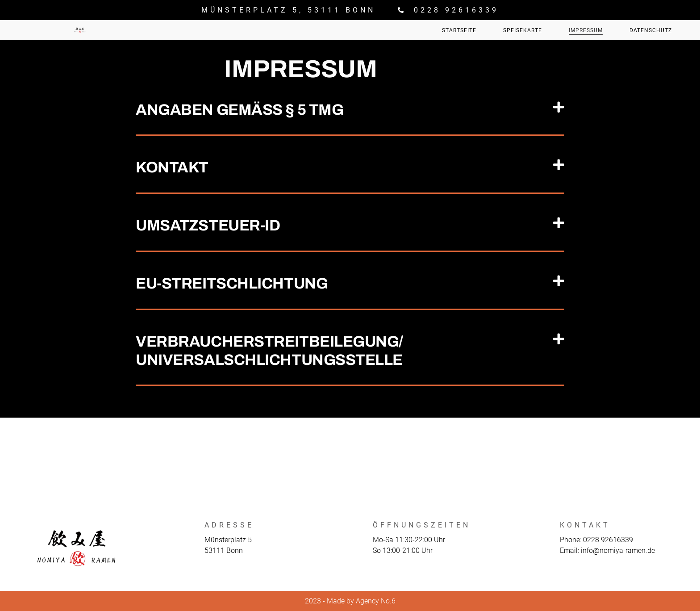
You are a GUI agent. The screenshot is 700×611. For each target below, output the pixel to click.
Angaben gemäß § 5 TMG (240, 110)
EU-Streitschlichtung (232, 283)
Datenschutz (651, 30)
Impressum (586, 30)
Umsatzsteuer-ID (208, 225)
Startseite (459, 30)
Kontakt (172, 167)
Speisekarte (523, 30)
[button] (350, 111)
